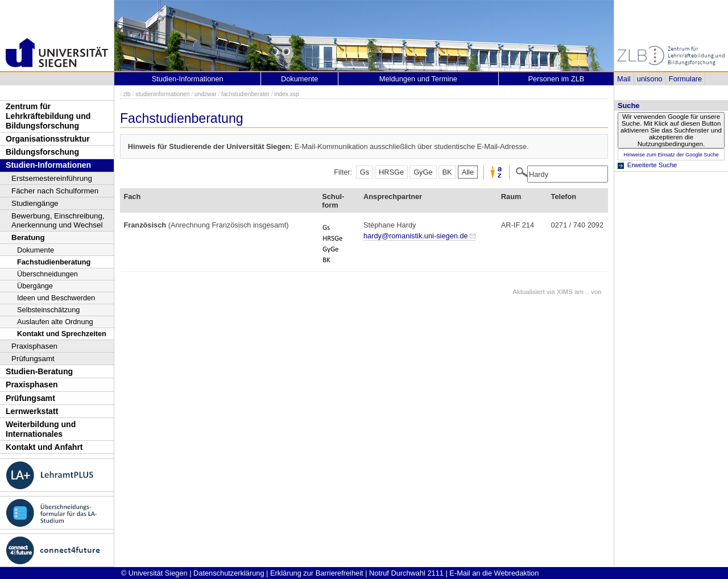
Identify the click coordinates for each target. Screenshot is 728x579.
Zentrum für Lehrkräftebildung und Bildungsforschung (48, 116)
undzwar (206, 94)
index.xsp (286, 94)
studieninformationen (162, 94)
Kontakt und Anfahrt (44, 447)
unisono (650, 79)
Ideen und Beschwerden (56, 298)
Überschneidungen (47, 274)
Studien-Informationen (48, 165)
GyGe (423, 172)
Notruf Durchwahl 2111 (406, 573)
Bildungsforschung (42, 152)
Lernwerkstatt (32, 411)
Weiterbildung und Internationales (41, 429)
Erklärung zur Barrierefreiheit (317, 573)
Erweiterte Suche (652, 165)
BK (447, 172)
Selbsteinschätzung (48, 310)
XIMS (565, 292)
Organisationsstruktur (48, 139)
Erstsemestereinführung (52, 178)
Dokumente (36, 250)
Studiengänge (35, 203)
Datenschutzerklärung (229, 573)
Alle (468, 172)
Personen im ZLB (556, 79)
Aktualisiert (528, 292)
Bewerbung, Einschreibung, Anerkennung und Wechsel (58, 220)
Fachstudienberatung (54, 262)
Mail (624, 79)
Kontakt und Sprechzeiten (62, 334)
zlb (127, 94)
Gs (365, 172)
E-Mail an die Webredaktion (494, 573)
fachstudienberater (245, 94)
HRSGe (391, 172)
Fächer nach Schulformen (55, 191)
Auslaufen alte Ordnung (55, 322)
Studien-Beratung (39, 371)
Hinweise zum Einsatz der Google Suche (671, 155)
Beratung (28, 237)
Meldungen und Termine (418, 79)
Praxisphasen (34, 346)
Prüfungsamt (33, 359)
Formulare (685, 79)
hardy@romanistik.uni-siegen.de (416, 236)
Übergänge (35, 286)
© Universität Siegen (154, 573)
